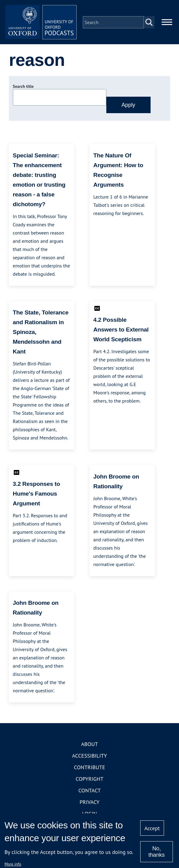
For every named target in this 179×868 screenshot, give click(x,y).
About (89, 745)
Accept (152, 828)
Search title (23, 88)
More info (13, 864)
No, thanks (157, 852)
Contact (90, 792)
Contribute (89, 768)
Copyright (90, 780)
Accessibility (89, 757)
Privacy (89, 803)
